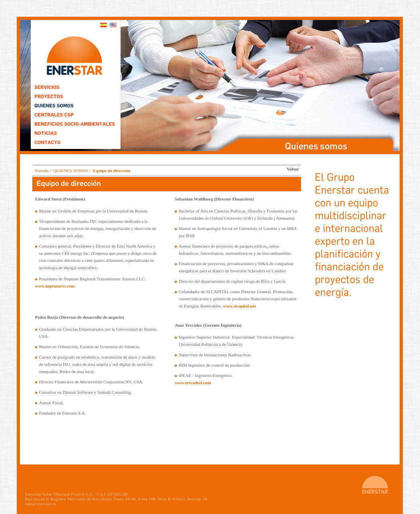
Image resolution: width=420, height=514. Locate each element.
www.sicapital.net (240, 306)
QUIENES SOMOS (71, 171)
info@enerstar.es (41, 504)
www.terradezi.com (193, 383)
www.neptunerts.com (55, 286)
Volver (293, 169)
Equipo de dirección (112, 171)
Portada (42, 171)
